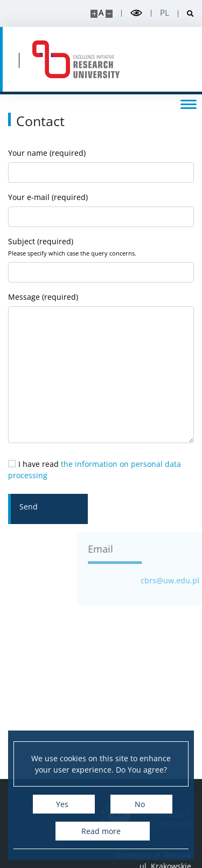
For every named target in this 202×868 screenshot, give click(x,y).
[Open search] (186, 14)
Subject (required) (101, 259)
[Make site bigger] (94, 14)
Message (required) (101, 367)
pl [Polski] (165, 13)
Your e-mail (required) (101, 209)
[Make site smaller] (109, 14)
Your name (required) (101, 165)
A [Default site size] (101, 13)
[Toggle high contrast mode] (136, 13)
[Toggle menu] (189, 104)
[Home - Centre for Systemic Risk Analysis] (76, 59)
